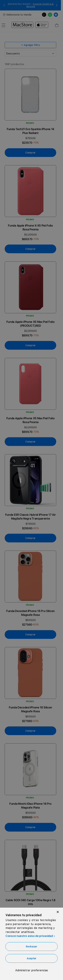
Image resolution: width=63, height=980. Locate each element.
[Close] (58, 912)
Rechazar (31, 947)
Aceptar (31, 958)
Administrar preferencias (32, 970)
